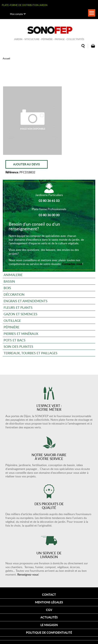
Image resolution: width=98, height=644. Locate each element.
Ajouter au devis (27, 164)
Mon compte (16, 14)
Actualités (49, 617)
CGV (49, 610)
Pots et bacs (15, 340)
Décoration (14, 294)
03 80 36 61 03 (49, 201)
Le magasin (49, 625)
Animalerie (13, 275)
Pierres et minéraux (21, 334)
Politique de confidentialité (49, 632)
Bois (7, 288)
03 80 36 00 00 (49, 215)
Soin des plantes (18, 346)
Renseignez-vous (28, 574)
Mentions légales (49, 602)
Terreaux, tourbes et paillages (31, 353)
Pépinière (11, 327)
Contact (49, 595)
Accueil (6, 58)
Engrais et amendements (26, 301)
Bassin (9, 281)
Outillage (12, 320)
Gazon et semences (20, 314)
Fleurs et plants (18, 307)
